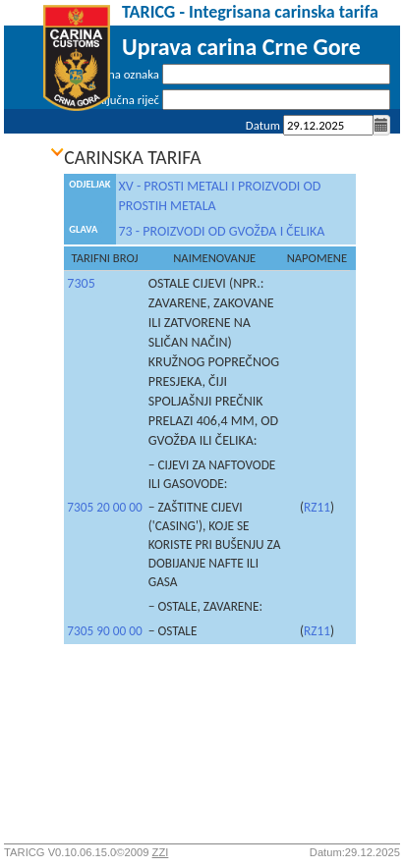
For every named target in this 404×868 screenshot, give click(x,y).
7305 (81, 283)
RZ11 (317, 507)
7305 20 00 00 (104, 507)
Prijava (373, 151)
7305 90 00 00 (104, 631)
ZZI (161, 852)
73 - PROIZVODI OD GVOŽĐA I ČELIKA (222, 231)
